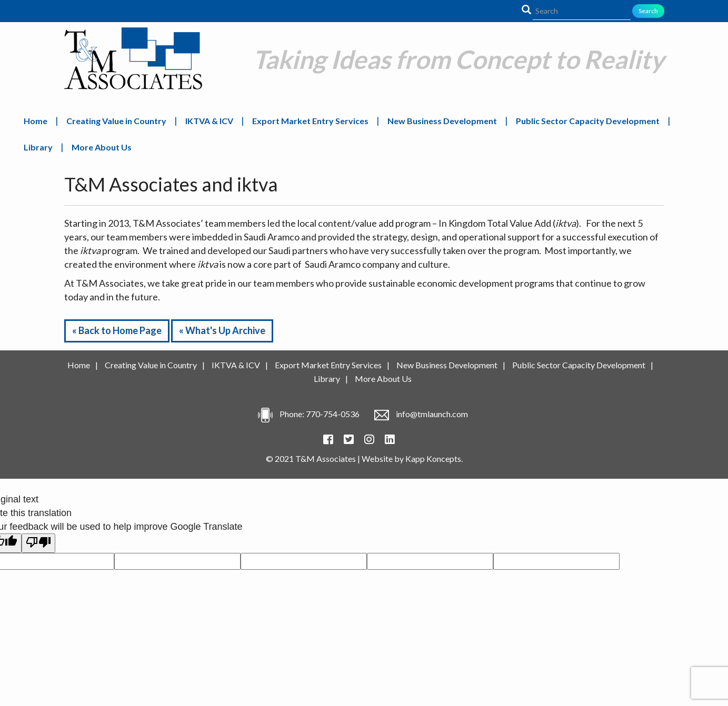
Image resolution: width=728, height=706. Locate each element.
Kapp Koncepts (433, 458)
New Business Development (442, 121)
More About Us (102, 147)
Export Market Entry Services (310, 121)
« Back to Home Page (117, 330)
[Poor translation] (38, 543)
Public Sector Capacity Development (588, 121)
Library (38, 147)
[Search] (582, 11)
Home (36, 121)
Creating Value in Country (116, 121)
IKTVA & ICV (209, 121)
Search (648, 11)
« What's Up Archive (222, 330)
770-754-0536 (333, 414)
